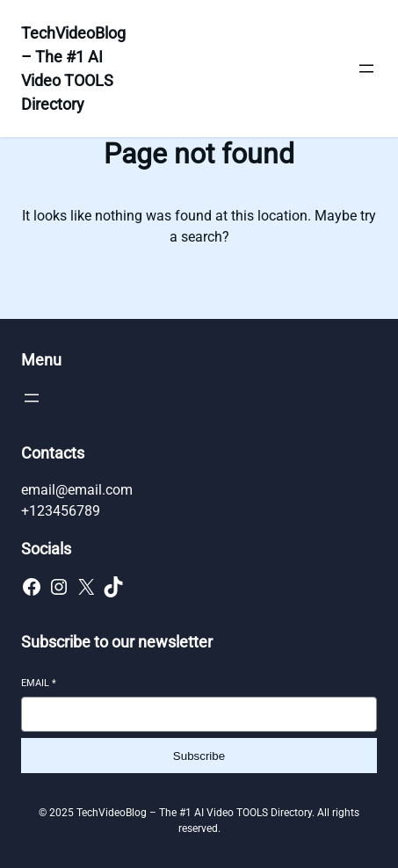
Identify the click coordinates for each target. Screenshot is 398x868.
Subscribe (199, 756)
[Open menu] (366, 69)
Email (39, 683)
